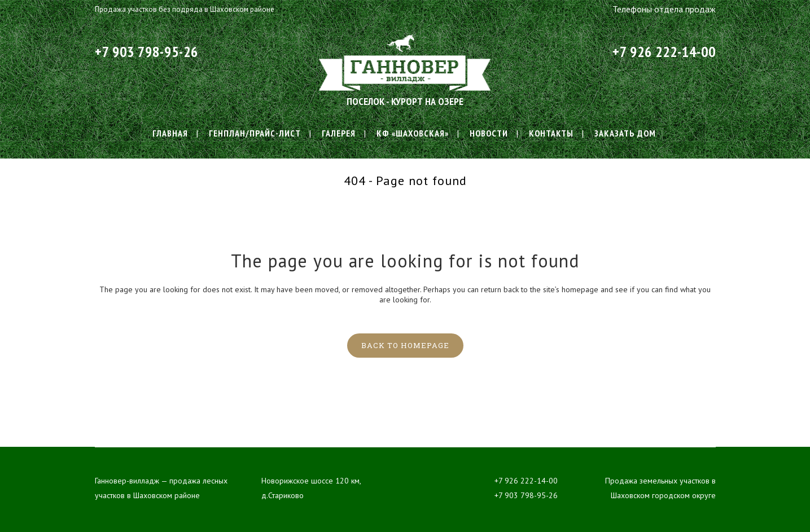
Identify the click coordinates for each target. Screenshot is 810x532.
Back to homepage (405, 345)
